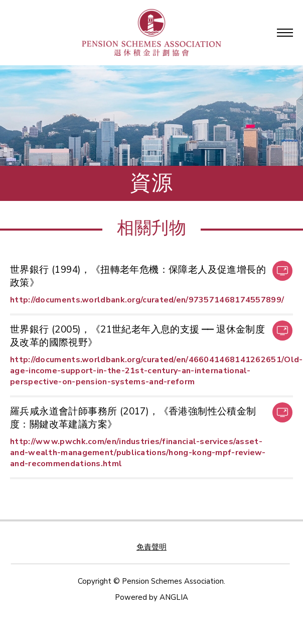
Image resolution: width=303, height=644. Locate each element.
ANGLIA (174, 597)
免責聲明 (151, 547)
